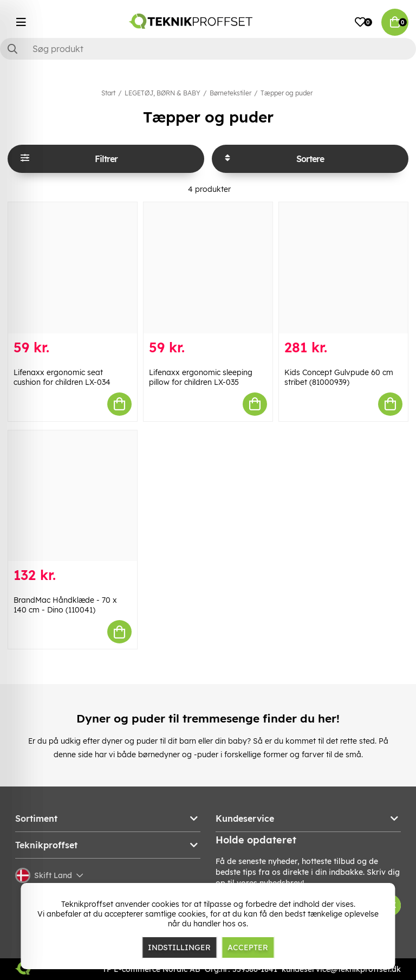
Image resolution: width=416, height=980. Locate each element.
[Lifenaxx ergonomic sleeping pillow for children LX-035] (208, 268)
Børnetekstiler (230, 93)
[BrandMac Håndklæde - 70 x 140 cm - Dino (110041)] (73, 496)
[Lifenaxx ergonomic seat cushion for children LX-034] (73, 268)
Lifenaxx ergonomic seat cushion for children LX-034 (62, 377)
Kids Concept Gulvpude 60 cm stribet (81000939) (339, 377)
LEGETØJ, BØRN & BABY (162, 93)
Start (108, 93)
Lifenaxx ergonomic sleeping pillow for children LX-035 (201, 377)
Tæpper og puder (287, 93)
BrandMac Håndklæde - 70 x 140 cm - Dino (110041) (65, 605)
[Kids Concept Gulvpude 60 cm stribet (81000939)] (343, 268)
